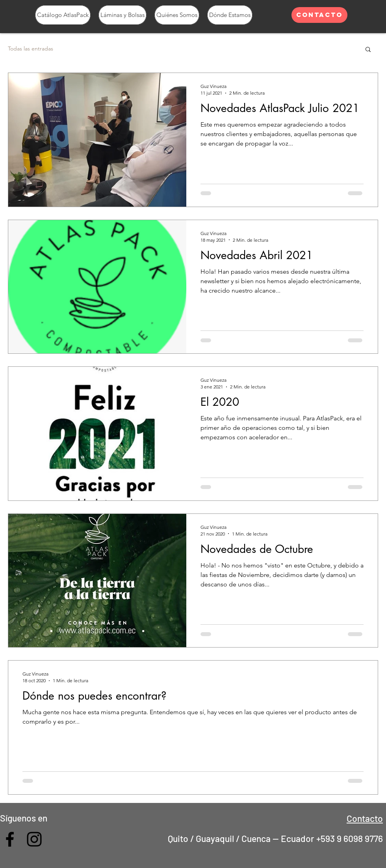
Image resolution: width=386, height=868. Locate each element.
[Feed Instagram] (34, 839)
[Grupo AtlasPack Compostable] (10, 839)
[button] (368, 50)
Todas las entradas (31, 49)
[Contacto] (319, 15)
